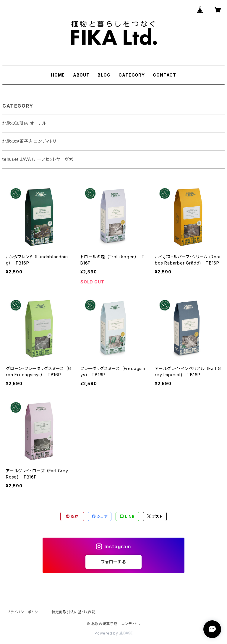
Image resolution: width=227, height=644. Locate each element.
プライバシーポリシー (25, 612)
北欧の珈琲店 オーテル (24, 123)
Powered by (113, 633)
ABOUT (81, 75)
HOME (58, 75)
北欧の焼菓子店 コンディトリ (29, 141)
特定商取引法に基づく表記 (74, 612)
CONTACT (164, 75)
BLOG (104, 75)
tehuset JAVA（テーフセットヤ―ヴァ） (38, 159)
